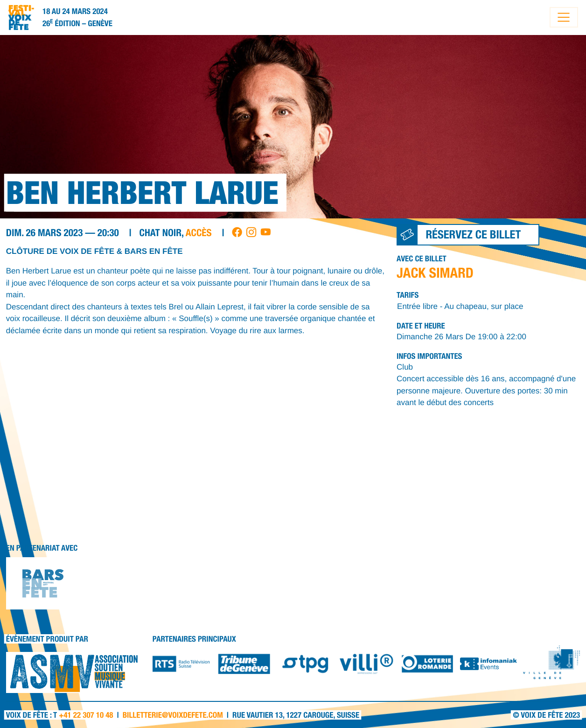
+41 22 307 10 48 (86, 715)
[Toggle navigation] (564, 17)
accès (199, 233)
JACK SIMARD (435, 273)
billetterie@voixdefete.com (173, 715)
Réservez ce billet (459, 235)
